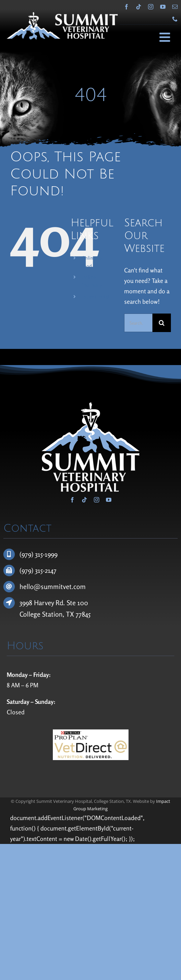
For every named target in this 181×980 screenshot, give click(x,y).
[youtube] (163, 7)
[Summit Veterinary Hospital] (62, 15)
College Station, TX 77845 (55, 614)
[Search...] (138, 323)
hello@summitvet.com (53, 586)
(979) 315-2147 (38, 570)
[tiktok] (139, 7)
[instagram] (151, 7)
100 (83, 603)
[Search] (162, 323)
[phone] (175, 19)
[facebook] (126, 7)
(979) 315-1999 (39, 554)
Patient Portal (96, 297)
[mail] (175, 7)
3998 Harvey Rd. (43, 603)
